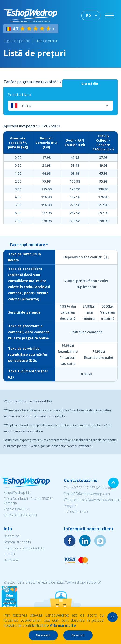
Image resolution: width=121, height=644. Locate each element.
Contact (9, 554)
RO (89, 15)
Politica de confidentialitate (24, 548)
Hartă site (11, 560)
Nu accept (43, 635)
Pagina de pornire (17, 41)
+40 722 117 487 (82, 488)
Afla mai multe (63, 625)
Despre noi (12, 536)
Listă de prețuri (47, 41)
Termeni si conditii (17, 542)
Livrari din (90, 83)
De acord (78, 635)
